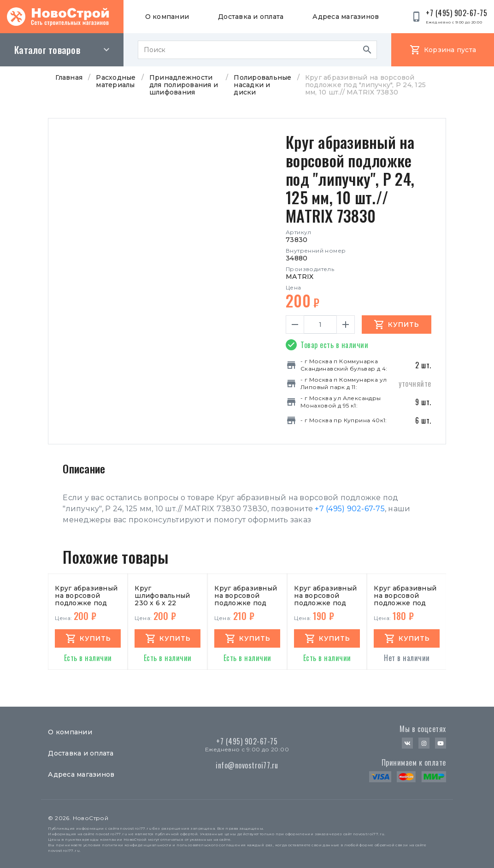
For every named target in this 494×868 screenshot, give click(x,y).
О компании (167, 17)
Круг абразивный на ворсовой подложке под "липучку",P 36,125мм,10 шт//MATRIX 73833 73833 (247, 596)
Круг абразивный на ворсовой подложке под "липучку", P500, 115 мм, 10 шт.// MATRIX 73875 (325, 596)
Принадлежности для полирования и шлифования (184, 85)
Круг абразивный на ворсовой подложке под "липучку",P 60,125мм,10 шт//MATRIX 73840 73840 (407, 596)
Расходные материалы (116, 81)
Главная (69, 78)
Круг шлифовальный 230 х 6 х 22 (162, 596)
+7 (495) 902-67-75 (350, 509)
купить (95, 638)
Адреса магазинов (346, 17)
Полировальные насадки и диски (262, 85)
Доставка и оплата (251, 17)
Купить (404, 325)
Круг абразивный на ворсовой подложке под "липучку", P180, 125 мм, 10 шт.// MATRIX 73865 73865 (86, 596)
